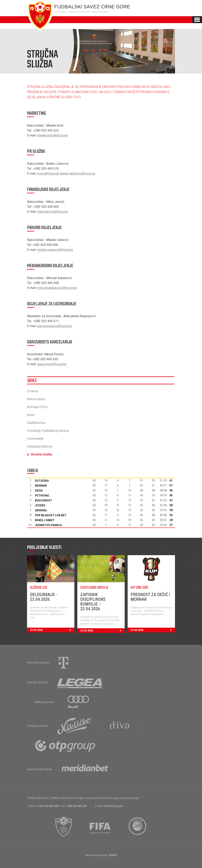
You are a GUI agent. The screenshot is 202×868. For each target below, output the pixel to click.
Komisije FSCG (37, 407)
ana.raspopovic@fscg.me (54, 326)
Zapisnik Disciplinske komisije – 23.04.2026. (93, 602)
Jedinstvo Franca (48, 525)
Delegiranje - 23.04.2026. (43, 597)
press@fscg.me (48, 174)
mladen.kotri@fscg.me (52, 135)
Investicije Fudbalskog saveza (48, 431)
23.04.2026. (52, 630)
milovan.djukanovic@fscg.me (57, 288)
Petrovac (42, 496)
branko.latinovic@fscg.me (78, 174)
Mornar (41, 486)
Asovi (31, 415)
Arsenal (41, 510)
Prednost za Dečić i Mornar (150, 597)
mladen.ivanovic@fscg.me (55, 250)
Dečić (39, 491)
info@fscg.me (114, 806)
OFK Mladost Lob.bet (51, 515)
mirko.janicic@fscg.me (52, 212)
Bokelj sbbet (45, 520)
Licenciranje (35, 439)
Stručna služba (40, 454)
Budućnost (43, 500)
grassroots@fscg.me (52, 364)
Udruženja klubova (40, 446)
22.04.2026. (153, 630)
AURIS (113, 855)
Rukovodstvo (36, 399)
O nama (32, 391)
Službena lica (36, 423)
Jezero (40, 505)
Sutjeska (42, 481)
